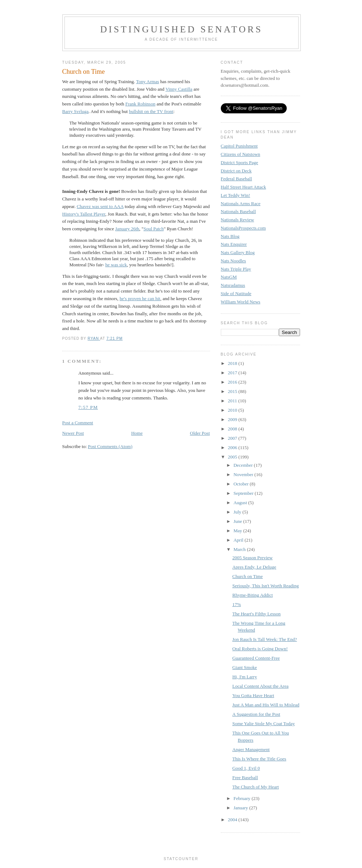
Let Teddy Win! (236, 195)
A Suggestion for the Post (256, 714)
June (238, 521)
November (244, 474)
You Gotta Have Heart (253, 695)
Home (137, 433)
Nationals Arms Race (241, 204)
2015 (233, 391)
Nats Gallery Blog (238, 252)
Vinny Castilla (179, 89)
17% (237, 604)
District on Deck (236, 171)
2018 (233, 363)
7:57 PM (88, 407)
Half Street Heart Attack (243, 187)
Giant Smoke (245, 667)
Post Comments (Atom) (110, 446)
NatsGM (229, 277)
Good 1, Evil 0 (246, 768)
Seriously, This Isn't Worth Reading (266, 586)
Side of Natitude (236, 293)
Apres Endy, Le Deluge (254, 567)
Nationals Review (238, 220)
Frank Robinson (140, 104)
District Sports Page (240, 162)
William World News (241, 302)
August (241, 503)
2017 (233, 373)
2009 (233, 419)
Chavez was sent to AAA (100, 206)
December (244, 465)
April (239, 540)
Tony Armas (148, 82)
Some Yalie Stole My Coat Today (264, 724)
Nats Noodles (233, 261)
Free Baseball (245, 777)
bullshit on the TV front (151, 111)
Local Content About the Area (260, 686)
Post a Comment (78, 423)
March (240, 549)
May (238, 531)
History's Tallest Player (84, 214)
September (244, 493)
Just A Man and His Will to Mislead (266, 705)
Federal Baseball (236, 179)
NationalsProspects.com (243, 228)
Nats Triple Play (236, 269)
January (241, 808)
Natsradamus (233, 285)
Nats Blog (230, 236)
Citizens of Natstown (241, 154)
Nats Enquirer (234, 244)
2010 (233, 410)
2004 (233, 820)
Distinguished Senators (181, 29)
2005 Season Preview (252, 558)
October (242, 484)
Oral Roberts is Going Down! (260, 649)
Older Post (200, 433)
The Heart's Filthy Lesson (256, 614)
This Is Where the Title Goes (259, 759)
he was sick (116, 265)
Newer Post (73, 433)
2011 (233, 401)
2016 (233, 382)
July (238, 512)
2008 (233, 429)
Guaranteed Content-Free (256, 658)
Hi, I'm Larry (245, 677)
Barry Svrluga (75, 111)
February (242, 798)
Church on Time (248, 576)
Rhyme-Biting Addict (252, 595)
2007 (233, 438)
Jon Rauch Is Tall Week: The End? (265, 639)
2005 (233, 457)
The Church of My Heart (256, 787)
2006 (233, 447)
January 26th (127, 229)
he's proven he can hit (140, 299)
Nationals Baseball (238, 211)
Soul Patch (153, 229)
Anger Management (251, 749)
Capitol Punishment (239, 146)
